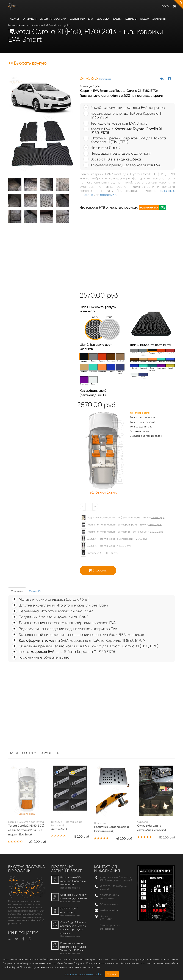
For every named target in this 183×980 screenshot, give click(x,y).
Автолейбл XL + (98, 553)
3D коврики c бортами (53, 19)
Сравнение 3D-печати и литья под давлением (74, 896)
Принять (112, 974)
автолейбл (108, 195)
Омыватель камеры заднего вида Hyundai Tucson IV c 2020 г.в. (73, 947)
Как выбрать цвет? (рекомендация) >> (93, 393)
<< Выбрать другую (27, 63)
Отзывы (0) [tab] (35, 591)
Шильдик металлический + (104, 546)
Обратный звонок (109, 904)
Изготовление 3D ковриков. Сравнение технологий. (73, 881)
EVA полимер (77, 19)
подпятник (166, 191)
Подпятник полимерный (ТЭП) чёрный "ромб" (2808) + (120, 532)
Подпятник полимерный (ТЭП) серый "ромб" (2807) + (119, 525)
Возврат (117, 19)
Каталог (15, 19)
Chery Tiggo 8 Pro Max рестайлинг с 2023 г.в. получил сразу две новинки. (73, 928)
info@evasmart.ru (109, 910)
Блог (91, 19)
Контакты (131, 19)
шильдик (86, 195)
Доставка (103, 19)
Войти (166, 6)
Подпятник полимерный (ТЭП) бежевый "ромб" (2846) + (121, 518)
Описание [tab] (17, 591)
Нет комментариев (70, 888)
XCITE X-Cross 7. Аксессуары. (69, 910)
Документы (160, 19)
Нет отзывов (105, 79)
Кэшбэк (145, 19)
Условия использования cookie (83, 974)
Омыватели (30, 19)
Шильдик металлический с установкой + (112, 539)
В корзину (98, 570)
